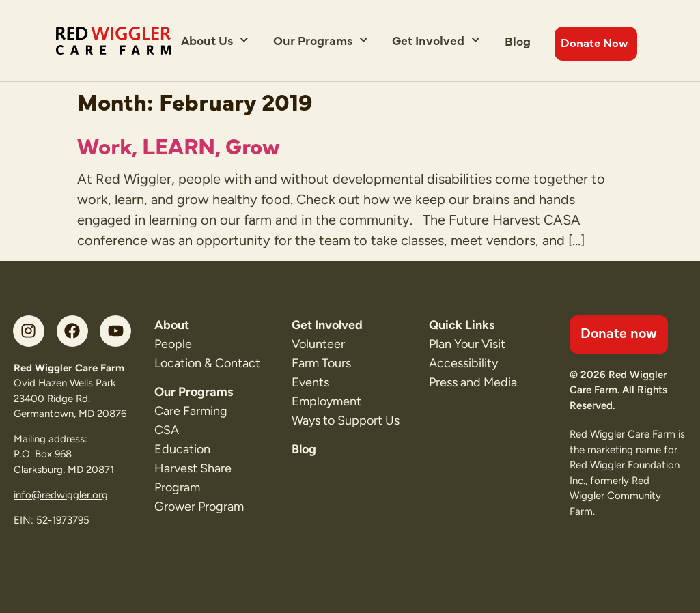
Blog (518, 41)
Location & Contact (207, 363)
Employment (326, 401)
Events (310, 382)
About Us (215, 40)
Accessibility (463, 363)
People (173, 344)
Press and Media (473, 382)
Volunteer (318, 344)
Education (182, 449)
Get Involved (436, 40)
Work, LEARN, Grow (179, 145)
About (172, 325)
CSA (167, 430)
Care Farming (191, 411)
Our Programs (321, 40)
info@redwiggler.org (61, 495)
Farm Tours (321, 363)
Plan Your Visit (467, 344)
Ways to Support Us (346, 420)
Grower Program (199, 507)
